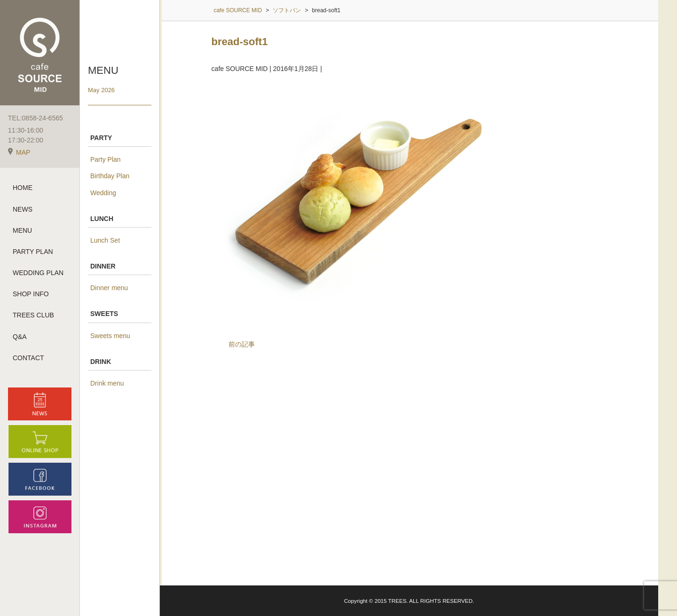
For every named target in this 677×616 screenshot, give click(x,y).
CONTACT (28, 360)
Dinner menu (109, 288)
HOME (23, 190)
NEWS (23, 211)
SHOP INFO (31, 296)
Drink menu (107, 383)
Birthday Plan (110, 176)
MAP (19, 155)
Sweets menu (110, 336)
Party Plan (106, 159)
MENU (22, 232)
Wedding (103, 193)
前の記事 (242, 344)
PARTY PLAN (33, 254)
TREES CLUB (33, 317)
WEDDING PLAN (38, 275)
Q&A (20, 339)
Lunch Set (105, 240)
